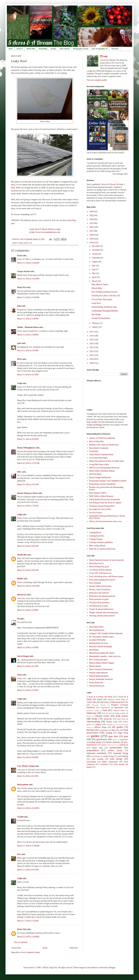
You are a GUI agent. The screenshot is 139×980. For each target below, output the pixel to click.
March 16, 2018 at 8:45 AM (28, 570)
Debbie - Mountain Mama (28, 327)
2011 (92, 355)
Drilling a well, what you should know (104, 445)
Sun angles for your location (100, 509)
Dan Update (96, 314)
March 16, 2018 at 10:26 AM (28, 586)
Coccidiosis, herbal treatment (100, 570)
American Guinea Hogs (116, 699)
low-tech (113, 745)
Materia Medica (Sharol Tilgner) (102, 663)
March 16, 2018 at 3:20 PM (28, 647)
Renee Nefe (22, 929)
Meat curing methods (97, 546)
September (96, 258)
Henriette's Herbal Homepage (101, 647)
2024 (92, 219)
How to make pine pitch (98, 660)
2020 (92, 235)
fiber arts (115, 730)
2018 (92, 243)
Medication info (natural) (99, 593)
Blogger (112, 968)
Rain (19, 306)
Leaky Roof (34, 229)
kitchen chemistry (113, 742)
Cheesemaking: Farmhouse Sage (104, 307)
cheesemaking (93, 722)
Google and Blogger (95, 425)
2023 (92, 223)
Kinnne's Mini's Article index (100, 586)
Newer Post (16, 948)
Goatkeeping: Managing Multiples (105, 311)
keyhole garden (95, 742)
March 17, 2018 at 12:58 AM (28, 846)
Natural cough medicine (98, 673)
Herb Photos (94, 650)
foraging (109, 733)
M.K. (19, 472)
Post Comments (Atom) (31, 952)
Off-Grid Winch (95, 474)
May (94, 273)
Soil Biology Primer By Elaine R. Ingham (105, 503)
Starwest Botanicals (97, 686)
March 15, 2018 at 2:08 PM (28, 335)
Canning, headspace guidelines (101, 542)
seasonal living (121, 753)
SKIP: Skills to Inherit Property (101, 496)
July (94, 266)
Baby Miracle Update (100, 284)
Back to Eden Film (96, 441)
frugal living (123, 733)
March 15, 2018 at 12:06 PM (28, 263)
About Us (20, 49)
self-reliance (96, 756)
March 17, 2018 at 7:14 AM (28, 921)
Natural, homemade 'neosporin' (101, 679)
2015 (92, 340)
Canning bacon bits (97, 536)
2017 (92, 332)
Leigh (58, 229)
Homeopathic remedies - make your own (105, 656)
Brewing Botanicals (97, 630)
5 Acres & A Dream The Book (100, 697)
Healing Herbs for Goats (99, 643)
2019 (92, 239)
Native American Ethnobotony (101, 669)
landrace (104, 745)
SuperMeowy (105, 708)
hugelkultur (124, 740)
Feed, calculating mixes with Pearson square (106, 576)
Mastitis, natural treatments (100, 590)
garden (95, 736)
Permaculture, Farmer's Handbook (102, 484)
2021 (92, 231)
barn (105, 710)
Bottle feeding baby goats (99, 567)
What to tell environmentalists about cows (105, 521)
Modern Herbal (95, 666)
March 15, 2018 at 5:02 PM (28, 351)
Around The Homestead (101, 318)
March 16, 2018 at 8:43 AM (28, 546)
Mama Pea (22, 287)
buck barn (121, 719)
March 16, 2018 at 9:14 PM (28, 776)
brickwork (108, 719)
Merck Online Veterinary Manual (102, 471)
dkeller (20, 579)
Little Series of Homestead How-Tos (114, 702)
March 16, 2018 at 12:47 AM (28, 463)
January (95, 327)
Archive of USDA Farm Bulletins (102, 438)
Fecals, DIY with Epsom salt (100, 573)
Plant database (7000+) (98, 493)
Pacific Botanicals (96, 683)
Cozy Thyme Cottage (26, 766)
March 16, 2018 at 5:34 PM (28, 690)
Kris (19, 854)
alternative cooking (93, 710)
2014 (92, 344)
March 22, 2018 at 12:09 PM (28, 937)
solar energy (116, 759)
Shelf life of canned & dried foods (102, 549)
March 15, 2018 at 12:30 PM (28, 297)
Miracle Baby (97, 288)
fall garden (118, 727)
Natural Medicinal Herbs (99, 676)
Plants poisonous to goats (99, 599)
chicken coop (112, 722)
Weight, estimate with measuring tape (104, 613)
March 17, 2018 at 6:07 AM (28, 870)
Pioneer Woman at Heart (27, 493)
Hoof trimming (95, 583)
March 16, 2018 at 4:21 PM (28, 666)
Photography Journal (81, 49)
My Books (115, 49)
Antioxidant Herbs (96, 627)
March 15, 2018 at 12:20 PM (28, 279)
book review (122, 716)
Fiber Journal (65, 49)
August (95, 262)
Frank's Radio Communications (101, 454)
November (96, 250)
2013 (92, 347)
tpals (19, 343)
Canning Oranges (96, 539)
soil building (123, 756)
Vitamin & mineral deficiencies (101, 609)
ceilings (20, 243)
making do (124, 745)
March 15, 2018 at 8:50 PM (28, 439)
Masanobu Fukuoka (99, 705)
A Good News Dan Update (102, 299)
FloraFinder (94, 451)
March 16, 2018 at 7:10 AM (28, 506)
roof (30, 243)
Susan (20, 256)
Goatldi (20, 817)
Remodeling (43, 49)
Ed (18, 619)
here (13, 185)
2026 (92, 212)
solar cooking (98, 759)
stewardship (91, 762)
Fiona (20, 675)
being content (120, 713)
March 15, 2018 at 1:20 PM (28, 319)
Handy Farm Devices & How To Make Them (107, 461)
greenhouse (102, 739)
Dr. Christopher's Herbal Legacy (102, 637)
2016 (92, 336)
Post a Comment (21, 942)
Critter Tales (91, 702)
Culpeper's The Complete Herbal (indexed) (106, 633)
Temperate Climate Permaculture (102, 506)
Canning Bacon (95, 533)
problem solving (115, 750)
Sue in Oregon (23, 656)
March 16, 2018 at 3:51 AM (28, 484)
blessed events (102, 716)
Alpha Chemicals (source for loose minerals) (106, 560)
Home (11, 49)
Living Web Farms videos (99, 464)
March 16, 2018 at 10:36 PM (28, 808)
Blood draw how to (97, 563)
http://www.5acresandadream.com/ (46, 232)
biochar (89, 716)
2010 (92, 359)
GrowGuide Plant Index (98, 458)
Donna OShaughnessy (26, 448)
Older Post (74, 948)
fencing (90, 730)
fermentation (104, 730)
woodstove (104, 764)
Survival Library (96, 513)
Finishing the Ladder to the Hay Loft (106, 296)
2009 (92, 363)
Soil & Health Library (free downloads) (104, 499)
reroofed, (15, 191)
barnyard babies (119, 710)
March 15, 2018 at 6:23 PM (28, 375)
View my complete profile (97, 80)
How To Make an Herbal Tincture (105, 292)
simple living (108, 756)
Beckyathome (23, 785)
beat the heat (107, 713)
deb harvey (22, 595)
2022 (92, 227)
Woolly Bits (22, 555)
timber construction (110, 762)
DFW (19, 359)
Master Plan (31, 49)
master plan (97, 748)
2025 (92, 215)
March (95, 281)
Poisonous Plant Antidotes (99, 603)
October (95, 254)
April (94, 277)
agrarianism (119, 708)
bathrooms (92, 713)
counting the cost (112, 725)
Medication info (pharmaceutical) (102, 596)
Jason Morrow (93, 968)
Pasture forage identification (100, 477)
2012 (92, 351)
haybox (115, 740)
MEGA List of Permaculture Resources (104, 468)
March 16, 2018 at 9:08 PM (28, 757)
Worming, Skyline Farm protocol (102, 616)
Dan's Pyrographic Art (100, 49)
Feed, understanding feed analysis (102, 580)
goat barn (113, 736)
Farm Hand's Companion (99, 448)
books (95, 719)
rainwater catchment (97, 753)
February (96, 323)
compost (98, 724)
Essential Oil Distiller (98, 640)
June (94, 269)
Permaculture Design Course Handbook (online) (108, 481)
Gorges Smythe (23, 271)
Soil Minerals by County (99, 606)
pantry (26, 243)
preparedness (93, 750)
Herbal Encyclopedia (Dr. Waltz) (102, 653)
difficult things (100, 727)
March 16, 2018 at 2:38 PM (28, 610)
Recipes (53, 49)
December (96, 246)
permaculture (116, 748)
